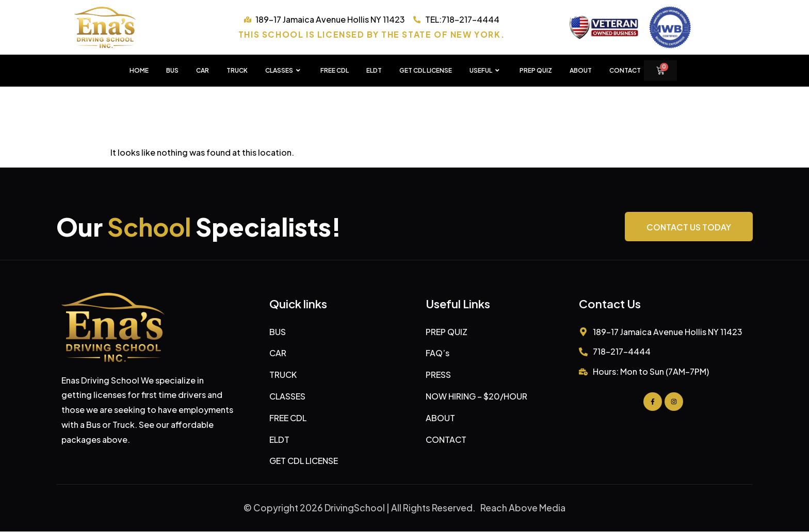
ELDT (374, 70)
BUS (172, 70)
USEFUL (486, 71)
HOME (139, 70)
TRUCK (237, 70)
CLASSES (284, 71)
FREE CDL (335, 70)
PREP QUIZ (536, 70)
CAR (203, 70)
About (581, 70)
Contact (625, 70)
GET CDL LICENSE (426, 70)
